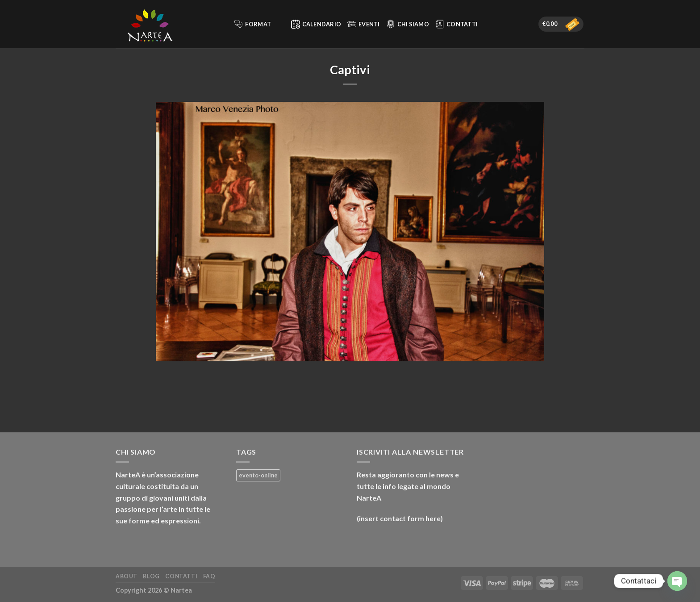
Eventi (364, 24)
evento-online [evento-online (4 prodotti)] (258, 475)
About (127, 576)
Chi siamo (408, 24)
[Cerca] (223, 24)
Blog (151, 576)
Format (258, 24)
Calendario (316, 24)
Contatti (456, 24)
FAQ (209, 576)
